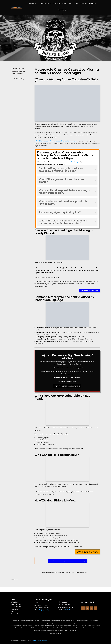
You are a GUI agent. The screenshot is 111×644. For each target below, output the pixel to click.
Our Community (16, 607)
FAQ (12, 611)
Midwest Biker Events (59, 3)
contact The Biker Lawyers (71, 162)
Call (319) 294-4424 (62, 10)
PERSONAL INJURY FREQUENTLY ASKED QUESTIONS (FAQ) (18, 71)
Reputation (15, 609)
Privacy (39, 641)
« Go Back (14, 580)
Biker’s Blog (92, 3)
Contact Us (83, 3)
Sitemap (34, 641)
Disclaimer (45, 641)
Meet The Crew (16, 604)
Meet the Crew (74, 3)
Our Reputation (44, 3)
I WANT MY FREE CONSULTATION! (67, 386)
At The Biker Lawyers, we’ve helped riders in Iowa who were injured (56, 141)
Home (13, 600)
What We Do (32, 3)
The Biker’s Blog (19, 79)
